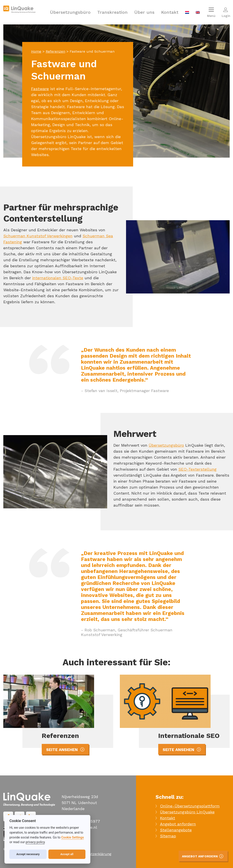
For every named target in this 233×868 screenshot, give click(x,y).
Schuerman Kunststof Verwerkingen (38, 236)
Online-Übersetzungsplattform (190, 806)
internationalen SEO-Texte (58, 278)
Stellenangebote (176, 830)
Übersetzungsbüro (70, 12)
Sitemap (168, 836)
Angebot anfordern (178, 824)
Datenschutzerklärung (92, 854)
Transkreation (112, 12)
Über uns (144, 12)
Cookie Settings (73, 837)
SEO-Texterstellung (197, 469)
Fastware (40, 89)
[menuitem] (187, 12)
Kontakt (170, 12)
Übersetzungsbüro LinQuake (187, 812)
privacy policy (35, 842)
